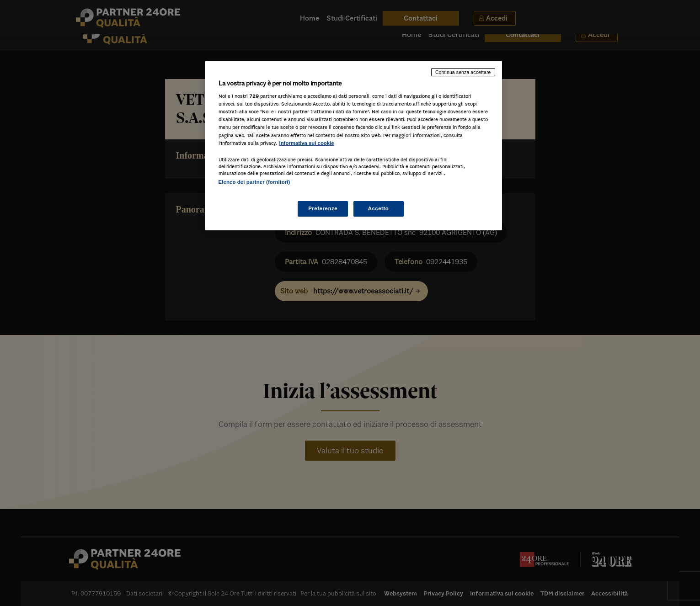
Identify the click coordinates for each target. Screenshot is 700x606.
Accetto (379, 208)
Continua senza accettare (463, 72)
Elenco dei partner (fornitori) (254, 182)
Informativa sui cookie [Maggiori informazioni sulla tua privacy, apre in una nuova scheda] (307, 143)
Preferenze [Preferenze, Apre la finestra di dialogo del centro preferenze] (323, 208)
